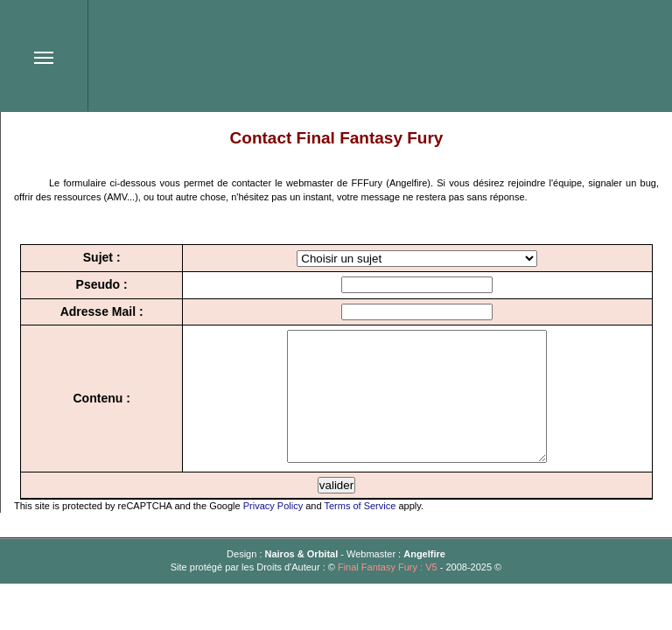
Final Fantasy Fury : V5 (388, 593)
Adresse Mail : (96, 311)
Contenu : (95, 411)
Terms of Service (360, 532)
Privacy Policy (273, 532)
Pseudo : (95, 284)
